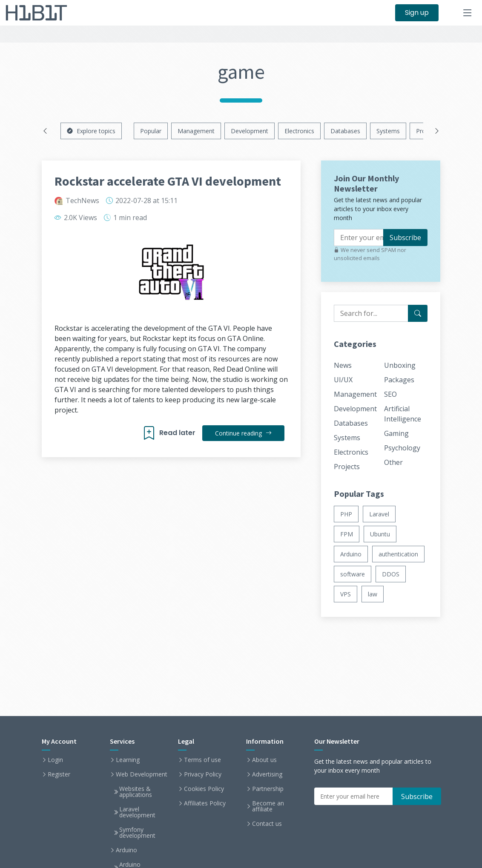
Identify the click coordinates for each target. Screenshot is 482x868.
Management (196, 131)
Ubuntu (380, 534)
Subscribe (405, 238)
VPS (346, 594)
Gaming (396, 433)
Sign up (417, 13)
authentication (398, 554)
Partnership (268, 789)
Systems (388, 131)
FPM (347, 534)
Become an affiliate (268, 806)
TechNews (82, 201)
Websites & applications (136, 792)
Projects (347, 467)
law (373, 594)
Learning (128, 760)
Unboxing (400, 365)
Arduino (351, 554)
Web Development (142, 774)
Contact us (267, 824)
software (353, 574)
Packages (399, 380)
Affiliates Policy (205, 803)
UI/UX (343, 380)
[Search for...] (418, 313)
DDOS (391, 574)
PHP (346, 514)
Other (393, 462)
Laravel (379, 514)
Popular (151, 131)
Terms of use (202, 760)
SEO (390, 394)
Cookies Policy (204, 789)
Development (250, 131)
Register (59, 774)
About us (264, 760)
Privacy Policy (203, 774)
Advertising (267, 774)
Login (55, 760)
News (343, 365)
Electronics (299, 131)
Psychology (402, 448)
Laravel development (137, 812)
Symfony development (137, 833)
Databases (345, 131)
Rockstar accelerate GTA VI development (168, 181)
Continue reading (243, 433)
